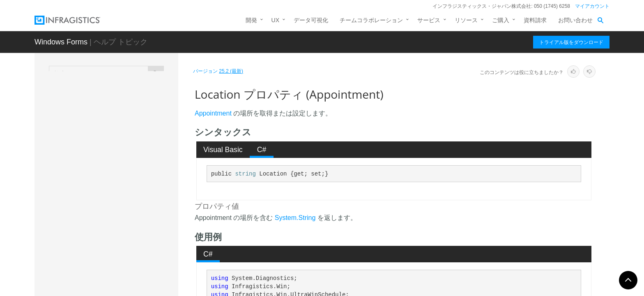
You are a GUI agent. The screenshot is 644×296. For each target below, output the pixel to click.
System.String (295, 218)
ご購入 (501, 20)
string (245, 174)
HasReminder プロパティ (128, 106)
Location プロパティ (122, 201)
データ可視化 (311, 20)
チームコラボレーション (371, 20)
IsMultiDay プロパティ (124, 121)
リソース (466, 20)
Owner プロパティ (119, 267)
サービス (429, 20)
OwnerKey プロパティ (124, 281)
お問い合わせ (575, 20)
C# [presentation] (262, 150)
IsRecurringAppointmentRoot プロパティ (136, 139)
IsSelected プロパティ (124, 172)
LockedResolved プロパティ (132, 230)
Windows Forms (61, 42)
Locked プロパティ (120, 215)
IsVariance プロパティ (124, 187)
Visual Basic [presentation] (223, 150)
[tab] (223, 150)
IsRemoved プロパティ (125, 158)
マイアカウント (592, 6)
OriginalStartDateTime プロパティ (136, 248)
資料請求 (535, 20)
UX (275, 20)
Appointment (213, 113)
